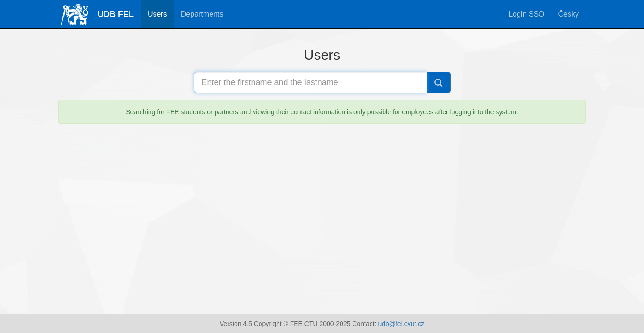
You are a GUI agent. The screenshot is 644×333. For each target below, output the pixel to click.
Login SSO (526, 14)
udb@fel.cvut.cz (401, 324)
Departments (202, 14)
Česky (569, 14)
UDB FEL (116, 14)
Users (157, 14)
